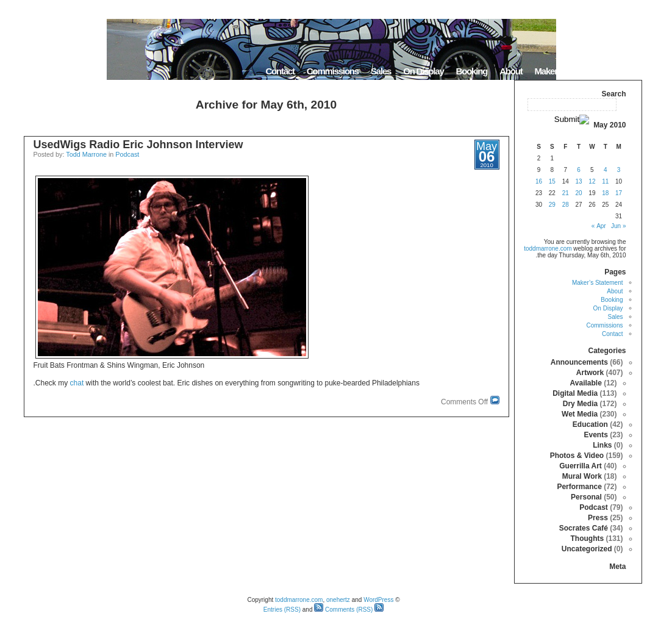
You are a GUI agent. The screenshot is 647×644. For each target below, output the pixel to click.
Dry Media (580, 404)
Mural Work (582, 476)
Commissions (333, 71)
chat (77, 383)
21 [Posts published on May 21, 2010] (566, 193)
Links (602, 445)
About (511, 71)
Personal (586, 497)
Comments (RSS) (343, 610)
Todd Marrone (86, 154)
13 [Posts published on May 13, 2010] (578, 181)
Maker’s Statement (568, 71)
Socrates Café (584, 528)
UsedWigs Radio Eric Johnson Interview (138, 145)
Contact (280, 71)
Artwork (590, 373)
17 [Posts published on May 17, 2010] (619, 193)
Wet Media (580, 414)
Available (586, 383)
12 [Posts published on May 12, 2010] (592, 181)
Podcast (127, 154)
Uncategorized (587, 549)
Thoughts (587, 538)
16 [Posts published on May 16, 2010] (539, 181)
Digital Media (575, 393)
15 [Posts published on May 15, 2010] (552, 181)
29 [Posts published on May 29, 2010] (552, 205)
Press (598, 518)
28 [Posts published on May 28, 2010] (566, 205)
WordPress (378, 600)
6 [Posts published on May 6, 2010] (579, 170)
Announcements (579, 362)
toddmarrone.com (548, 249)
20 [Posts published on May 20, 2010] (578, 193)
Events (595, 435)
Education (590, 424)
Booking (472, 71)
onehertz (338, 600)
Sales (381, 71)
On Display (423, 71)
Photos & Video (577, 456)
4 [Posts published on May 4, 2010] (606, 170)
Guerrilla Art (581, 466)
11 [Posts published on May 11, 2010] (605, 181)
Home (627, 71)
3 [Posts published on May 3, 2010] (619, 170)
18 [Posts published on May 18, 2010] (605, 193)
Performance (579, 487)
